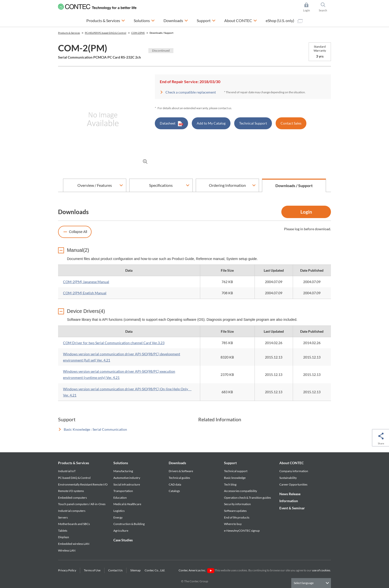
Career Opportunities (293, 484)
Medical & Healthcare (127, 504)
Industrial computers (72, 511)
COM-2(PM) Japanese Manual (86, 282)
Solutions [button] (144, 20)
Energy (118, 517)
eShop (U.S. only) (284, 21)
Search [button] (325, 7)
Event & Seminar (292, 508)
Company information (294, 471)
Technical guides (179, 478)
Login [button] (309, 7)
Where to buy (233, 524)
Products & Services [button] (106, 20)
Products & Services (74, 463)
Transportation (123, 491)
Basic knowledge (235, 478)
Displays (64, 537)
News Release (290, 494)
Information (289, 501)
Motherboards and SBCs (74, 524)
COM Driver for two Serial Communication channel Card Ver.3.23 (114, 343)
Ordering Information (227, 185)
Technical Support (253, 123)
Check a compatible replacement (191, 92)
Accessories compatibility (241, 491)
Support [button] (206, 20)
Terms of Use (92, 571)
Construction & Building (129, 524)
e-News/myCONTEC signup (242, 531)
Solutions (121, 463)
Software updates (235, 511)
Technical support (236, 471)
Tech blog (230, 484)
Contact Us (115, 571)
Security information (237, 504)
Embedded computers (72, 498)
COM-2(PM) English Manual (85, 293)
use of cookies (321, 571)
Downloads (177, 463)
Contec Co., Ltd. (155, 571)
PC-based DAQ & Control (74, 478)
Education (120, 498)
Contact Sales (291, 123)
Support (230, 463)
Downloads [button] (176, 20)
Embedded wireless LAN (74, 544)
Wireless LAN (67, 550)
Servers (63, 517)
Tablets (63, 531)
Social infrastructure (127, 484)
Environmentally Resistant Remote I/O (83, 484)
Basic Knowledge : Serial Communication (95, 430)
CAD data (175, 484)
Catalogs (174, 491)
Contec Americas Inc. (196, 571)
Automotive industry (127, 478)
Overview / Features (95, 185)
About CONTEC (292, 463)
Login (306, 212)
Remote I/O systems (71, 491)
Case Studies (123, 540)
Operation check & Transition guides (247, 498)
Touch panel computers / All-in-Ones (82, 504)
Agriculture (121, 531)
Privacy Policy (67, 571)
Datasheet (171, 124)
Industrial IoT (67, 471)
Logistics (119, 511)
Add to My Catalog (211, 123)
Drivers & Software (181, 471)
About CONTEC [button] (241, 20)
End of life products (237, 517)
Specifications (161, 185)
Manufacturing (123, 471)
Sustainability (288, 478)
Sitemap (135, 571)
